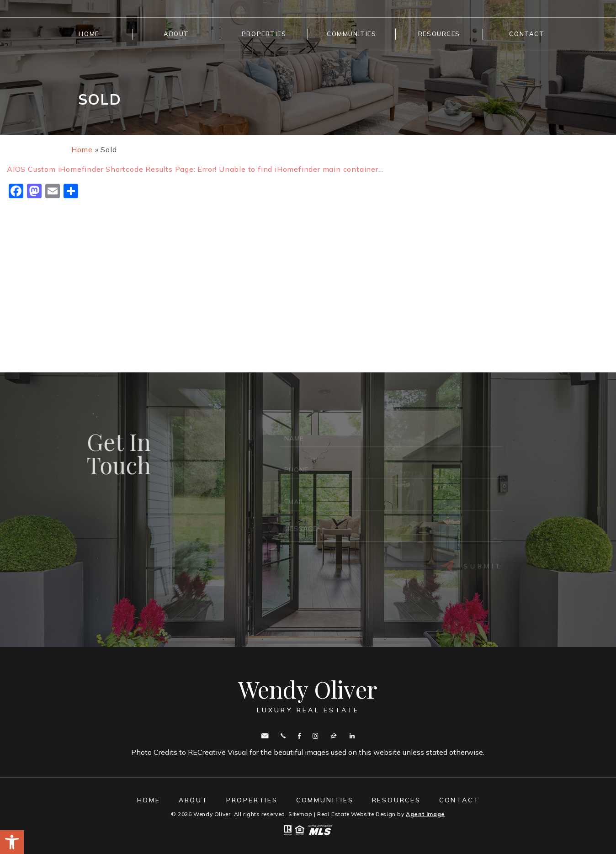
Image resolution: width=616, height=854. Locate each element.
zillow (334, 736)
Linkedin (352, 736)
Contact (527, 34)
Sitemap (300, 814)
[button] (12, 842)
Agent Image (425, 814)
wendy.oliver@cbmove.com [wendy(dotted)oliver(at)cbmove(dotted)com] (265, 736)
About (176, 34)
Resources (439, 34)
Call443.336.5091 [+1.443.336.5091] (283, 736)
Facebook (299, 736)
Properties (264, 34)
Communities (351, 34)
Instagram (315, 736)
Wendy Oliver (308, 695)
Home (89, 34)
